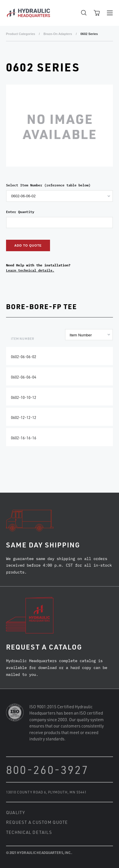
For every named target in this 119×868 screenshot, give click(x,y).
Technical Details (29, 832)
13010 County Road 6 (26, 792)
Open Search (84, 13)
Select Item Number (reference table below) (48, 185)
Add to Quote (28, 245)
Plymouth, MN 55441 (67, 792)
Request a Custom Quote (37, 822)
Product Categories (21, 34)
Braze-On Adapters (58, 34)
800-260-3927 (47, 770)
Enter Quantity (20, 212)
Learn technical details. (30, 270)
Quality (16, 812)
